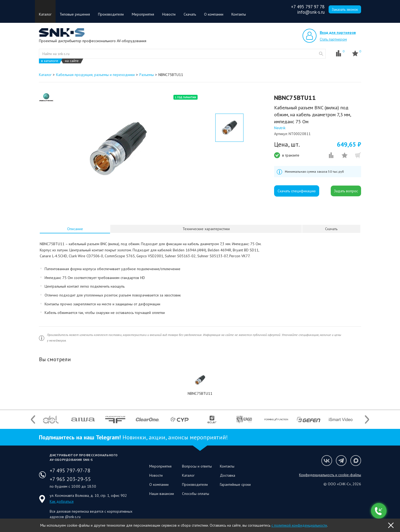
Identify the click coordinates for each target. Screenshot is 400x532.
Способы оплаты (196, 494)
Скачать (190, 14)
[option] (118, 149)
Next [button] (367, 420)
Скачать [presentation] (331, 229)
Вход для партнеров (338, 32)
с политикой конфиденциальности (299, 525)
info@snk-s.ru (311, 12)
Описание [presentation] (75, 229)
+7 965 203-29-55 (70, 479)
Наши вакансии (162, 494)
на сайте (72, 61)
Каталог (45, 14)
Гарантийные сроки (235, 484)
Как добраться (62, 501)
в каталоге (50, 61)
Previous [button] (33, 420)
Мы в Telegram (341, 461)
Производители (111, 14)
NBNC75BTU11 (200, 393)
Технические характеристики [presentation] (206, 229)
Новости (169, 14)
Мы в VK (327, 461)
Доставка (228, 475)
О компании (214, 14)
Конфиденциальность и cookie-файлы (330, 475)
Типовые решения (75, 14)
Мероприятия (143, 14)
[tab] (75, 229)
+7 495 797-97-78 (70, 471)
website (321, 54)
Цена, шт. (287, 144)
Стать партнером (333, 39)
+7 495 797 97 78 (308, 7)
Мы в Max (356, 461)
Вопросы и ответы (197, 466)
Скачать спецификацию (297, 191)
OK (391, 525)
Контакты (239, 14)
